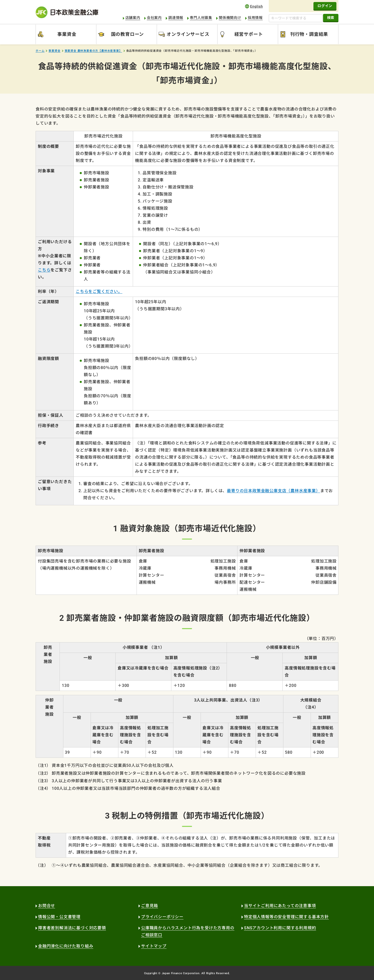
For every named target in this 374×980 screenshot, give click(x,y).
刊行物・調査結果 (309, 34)
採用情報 (255, 18)
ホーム (40, 51)
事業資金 (67, 34)
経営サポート (249, 34)
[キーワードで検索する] (296, 18)
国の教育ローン (128, 34)
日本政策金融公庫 (67, 12)
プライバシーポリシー (162, 917)
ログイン (325, 6)
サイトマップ (154, 946)
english (254, 6)
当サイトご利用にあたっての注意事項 (280, 906)
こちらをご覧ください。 (99, 291)
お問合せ (47, 906)
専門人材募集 (201, 18)
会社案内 (154, 18)
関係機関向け (230, 18)
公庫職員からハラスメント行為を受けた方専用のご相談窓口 (188, 931)
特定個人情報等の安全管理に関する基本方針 (286, 917)
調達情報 (176, 18)
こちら (44, 270)
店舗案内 (133, 18)
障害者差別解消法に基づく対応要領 (72, 928)
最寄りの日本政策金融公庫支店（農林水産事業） (274, 491)
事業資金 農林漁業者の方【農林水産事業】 (93, 51)
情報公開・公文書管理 (59, 917)
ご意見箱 (150, 906)
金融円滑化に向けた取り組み (66, 946)
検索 (331, 18)
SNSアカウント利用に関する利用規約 (280, 928)
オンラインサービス (188, 34)
